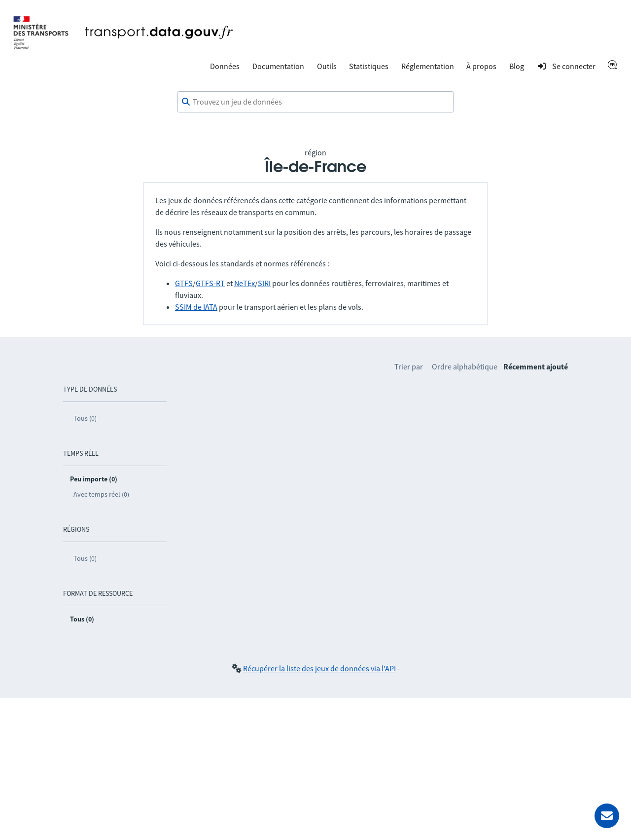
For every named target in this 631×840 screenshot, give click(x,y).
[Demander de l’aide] (607, 816)
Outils (327, 66)
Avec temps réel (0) (101, 494)
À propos (481, 66)
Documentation (278, 66)
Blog (517, 66)
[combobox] (315, 102)
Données (225, 66)
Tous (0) (85, 418)
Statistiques (369, 66)
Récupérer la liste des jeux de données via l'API (319, 668)
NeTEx (245, 283)
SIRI (264, 283)
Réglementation (428, 66)
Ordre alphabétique (465, 366)
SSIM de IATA (196, 307)
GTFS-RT (210, 283)
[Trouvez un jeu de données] (315, 102)
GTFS (184, 283)
